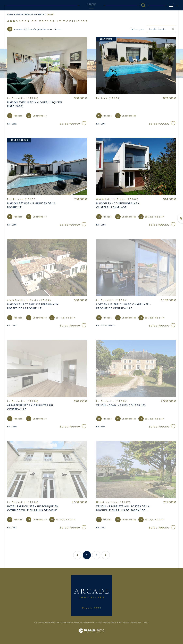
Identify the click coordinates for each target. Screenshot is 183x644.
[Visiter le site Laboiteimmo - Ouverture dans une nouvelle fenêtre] (91, 634)
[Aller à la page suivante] (106, 555)
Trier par (137, 29)
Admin (119, 623)
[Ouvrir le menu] (171, 5)
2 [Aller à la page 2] (96, 555)
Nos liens (126, 623)
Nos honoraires (86, 623)
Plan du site (98, 623)
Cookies (146, 623)
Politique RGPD (136, 623)
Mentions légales (109, 623)
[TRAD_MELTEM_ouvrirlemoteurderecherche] (143, 5)
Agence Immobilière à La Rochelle (25, 15)
